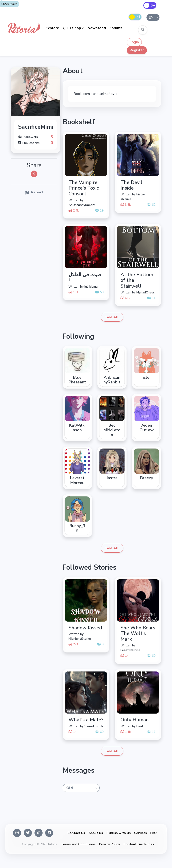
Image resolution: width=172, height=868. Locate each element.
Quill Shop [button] (72, 28)
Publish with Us (118, 833)
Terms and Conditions (78, 844)
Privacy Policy (109, 844)
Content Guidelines (139, 844)
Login (134, 42)
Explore (52, 28)
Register (137, 50)
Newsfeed (97, 28)
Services (140, 833)
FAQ (154, 833)
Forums (116, 28)
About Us (96, 833)
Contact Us (76, 833)
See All (112, 317)
